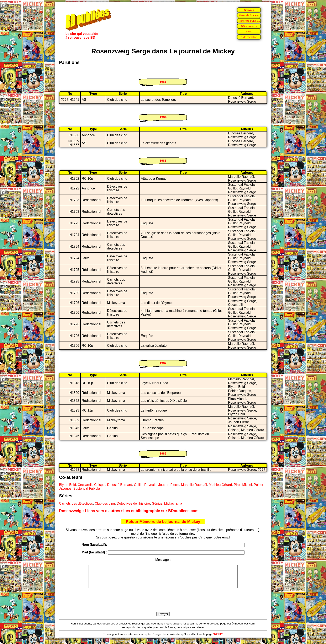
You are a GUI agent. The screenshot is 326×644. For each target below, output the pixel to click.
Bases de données (249, 15)
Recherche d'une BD (249, 21)
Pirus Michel (243, 485)
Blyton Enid (67, 485)
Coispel (100, 485)
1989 (163, 453)
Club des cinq (105, 503)
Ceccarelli (85, 485)
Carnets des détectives (76, 503)
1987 (163, 363)
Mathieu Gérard (220, 485)
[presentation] (163, 605)
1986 (163, 160)
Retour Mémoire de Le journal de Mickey (163, 522)
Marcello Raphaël (194, 485)
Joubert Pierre (169, 485)
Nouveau (249, 10)
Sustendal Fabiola (86, 489)
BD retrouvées (249, 26)
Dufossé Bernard (120, 485)
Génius (157, 503)
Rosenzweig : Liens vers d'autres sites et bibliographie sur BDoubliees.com (129, 511)
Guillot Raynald (145, 485)
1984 (163, 117)
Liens (249, 31)
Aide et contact (249, 37)
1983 (163, 82)
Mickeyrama (173, 503)
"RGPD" (218, 638)
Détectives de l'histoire (133, 503)
